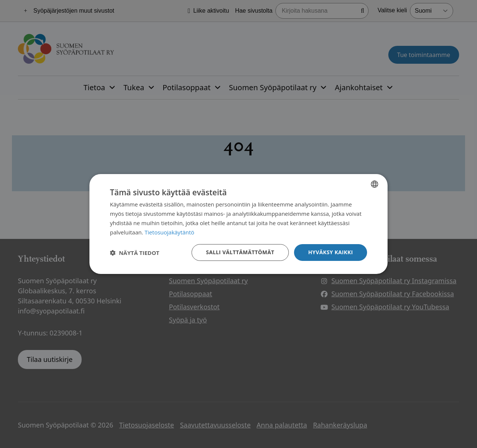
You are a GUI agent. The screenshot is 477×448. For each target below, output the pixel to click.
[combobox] (375, 184)
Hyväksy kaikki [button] (331, 252)
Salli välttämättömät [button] (240, 252)
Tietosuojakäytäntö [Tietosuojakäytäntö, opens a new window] (169, 232)
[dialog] (238, 224)
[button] (135, 253)
